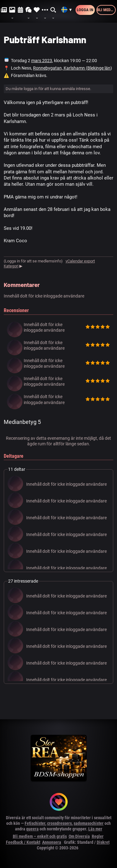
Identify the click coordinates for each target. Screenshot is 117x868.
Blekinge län (99, 68)
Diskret (103, 842)
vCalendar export (80, 261)
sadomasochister (89, 823)
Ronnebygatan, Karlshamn (59, 68)
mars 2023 (42, 61)
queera (32, 829)
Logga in (85, 10)
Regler (98, 836)
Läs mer (95, 829)
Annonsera (52, 842)
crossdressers (59, 823)
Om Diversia (79, 836)
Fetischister (35, 823)
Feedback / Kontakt (23, 842)
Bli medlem (106, 10)
